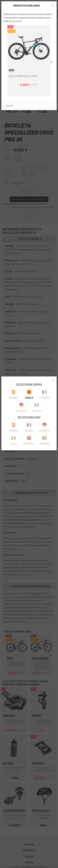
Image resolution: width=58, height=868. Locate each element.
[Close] (53, 381)
